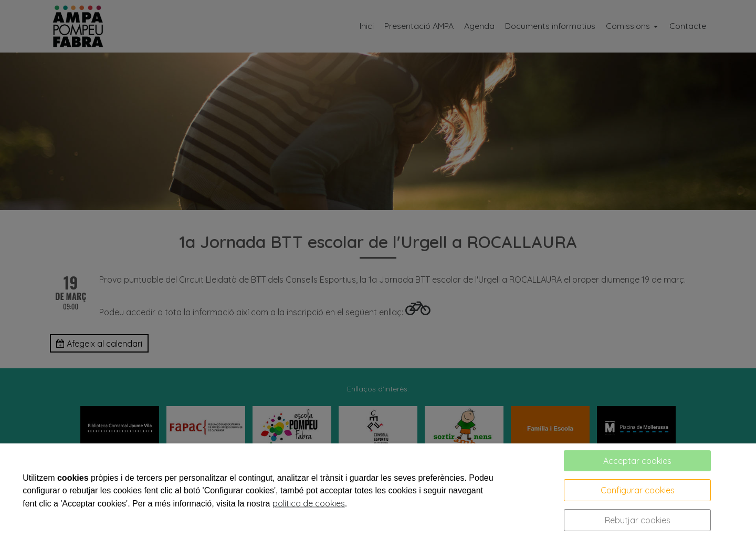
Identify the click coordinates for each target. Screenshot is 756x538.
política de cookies (309, 503)
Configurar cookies (638, 490)
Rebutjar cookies (638, 520)
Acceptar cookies (637, 461)
